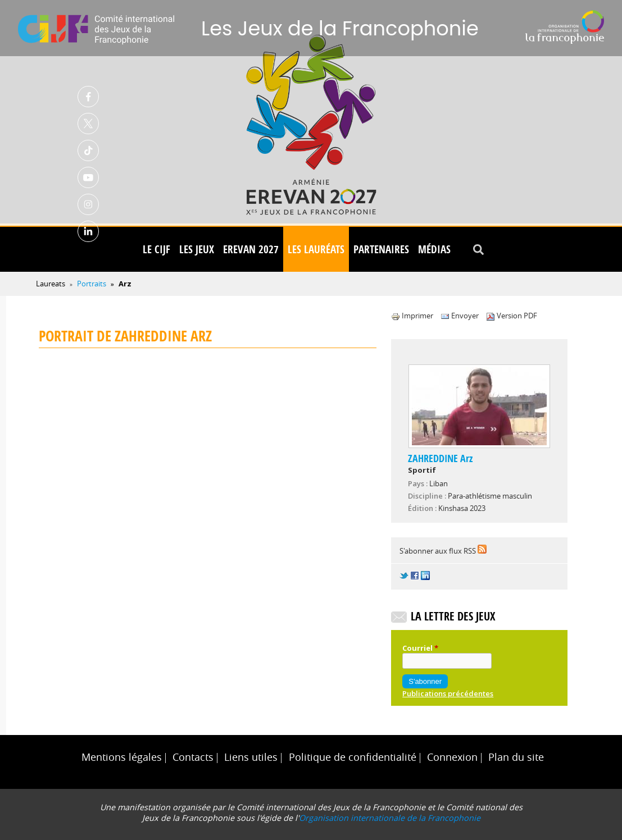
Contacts (193, 757)
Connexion (452, 757)
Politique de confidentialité (353, 757)
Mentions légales (122, 757)
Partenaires (381, 249)
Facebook (88, 97)
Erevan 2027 (251, 249)
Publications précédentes (448, 693)
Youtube (88, 177)
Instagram (88, 204)
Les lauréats (316, 249)
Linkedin (88, 231)
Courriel (420, 648)
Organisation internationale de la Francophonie (390, 818)
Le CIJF (156, 249)
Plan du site (516, 757)
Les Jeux (197, 249)
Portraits (92, 284)
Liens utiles (251, 757)
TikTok (88, 150)
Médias (434, 249)
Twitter (88, 124)
